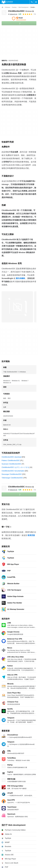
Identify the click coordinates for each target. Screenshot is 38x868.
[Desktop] (14, 7)
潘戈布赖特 (20, 278)
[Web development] (23, 7)
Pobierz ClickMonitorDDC (11, 461)
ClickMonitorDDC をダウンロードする (15, 467)
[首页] (2, 7)
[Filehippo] (7, 2)
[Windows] (8, 7)
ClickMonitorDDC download (12, 457)
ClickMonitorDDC (21, 11)
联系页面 (31, 535)
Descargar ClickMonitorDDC (12, 474)
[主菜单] (36, 2)
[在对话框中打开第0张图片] (17, 307)
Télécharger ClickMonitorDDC (12, 478)
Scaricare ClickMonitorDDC (11, 464)
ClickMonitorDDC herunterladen (13, 471)
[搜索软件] (32, 2)
